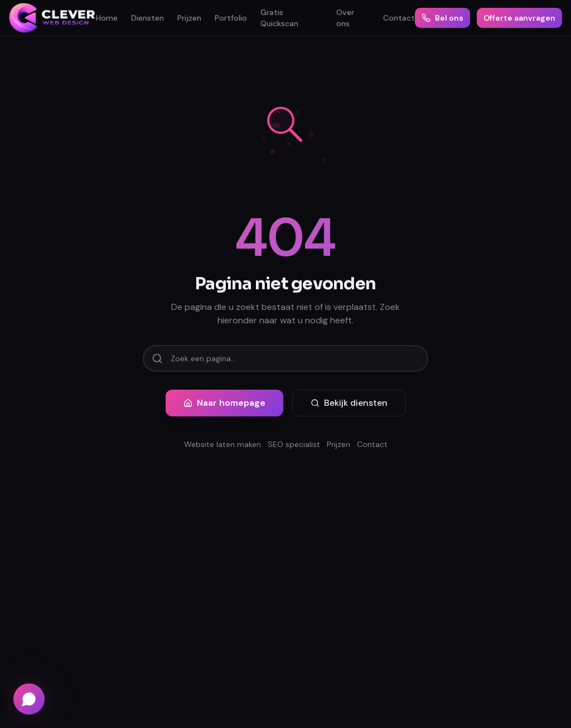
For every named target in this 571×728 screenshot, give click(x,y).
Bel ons (442, 18)
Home (107, 18)
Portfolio (231, 18)
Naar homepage (224, 403)
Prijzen (189, 18)
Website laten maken (222, 444)
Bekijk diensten (349, 403)
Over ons (345, 18)
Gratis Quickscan (279, 18)
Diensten (147, 18)
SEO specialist (294, 444)
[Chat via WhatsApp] (29, 699)
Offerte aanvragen (519, 18)
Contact (399, 18)
